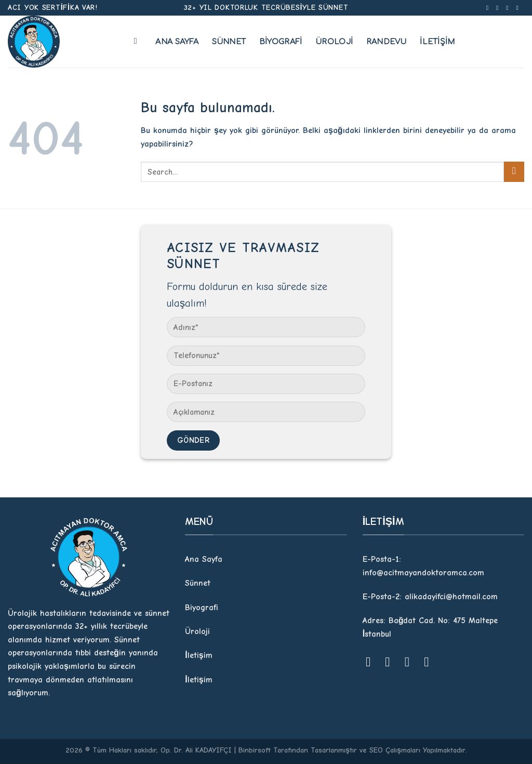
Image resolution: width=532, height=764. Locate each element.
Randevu (387, 42)
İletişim (437, 42)
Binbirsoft (255, 750)
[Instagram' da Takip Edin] (499, 8)
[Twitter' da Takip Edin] (509, 8)
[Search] (138, 41)
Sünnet (229, 42)
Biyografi (281, 42)
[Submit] (514, 172)
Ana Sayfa (177, 42)
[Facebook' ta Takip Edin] (489, 8)
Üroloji (334, 42)
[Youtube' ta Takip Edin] (519, 8)
